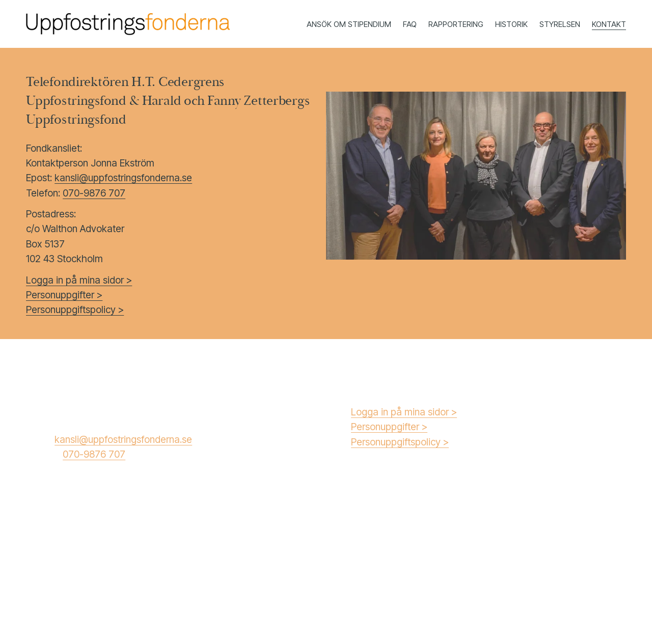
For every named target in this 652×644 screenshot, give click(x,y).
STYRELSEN (560, 24)
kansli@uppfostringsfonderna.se (123, 178)
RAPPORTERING (456, 24)
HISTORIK (511, 24)
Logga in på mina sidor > (404, 412)
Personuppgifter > (389, 427)
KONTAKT (609, 24)
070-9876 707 (94, 193)
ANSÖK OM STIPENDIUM (349, 24)
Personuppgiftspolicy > (400, 442)
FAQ (410, 24)
